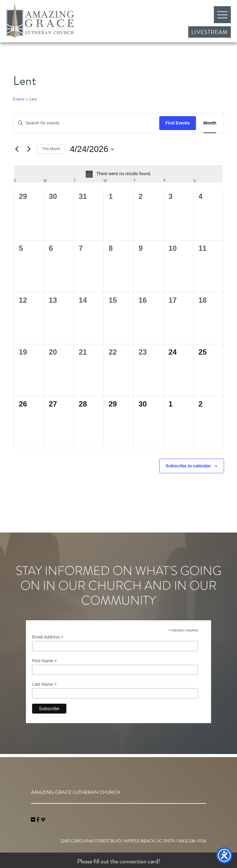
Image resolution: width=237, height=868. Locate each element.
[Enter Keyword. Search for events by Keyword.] (86, 123)
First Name (45, 661)
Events (19, 99)
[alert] (118, 174)
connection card (139, 861)
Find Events (178, 123)
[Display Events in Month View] (210, 123)
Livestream (210, 32)
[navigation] (43, 820)
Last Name (44, 684)
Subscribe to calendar (188, 466)
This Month (51, 149)
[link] (34, 820)
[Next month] (29, 149)
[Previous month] (17, 149)
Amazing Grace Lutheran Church (40, 20)
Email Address (48, 637)
